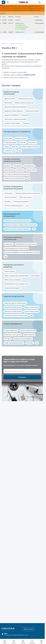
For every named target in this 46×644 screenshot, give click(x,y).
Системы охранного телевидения (17, 132)
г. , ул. (16, 634)
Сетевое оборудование (13, 324)
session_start (19, 32)
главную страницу (17, 72)
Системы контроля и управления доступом (12, 160)
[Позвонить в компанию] (40, 2)
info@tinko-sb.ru (24, 78)
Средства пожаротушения (14, 296)
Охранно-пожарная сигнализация (11, 93)
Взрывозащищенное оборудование (12, 215)
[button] (8, 2)
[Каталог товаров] (4, 2)
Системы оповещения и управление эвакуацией (13, 188)
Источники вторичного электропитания (13, 238)
